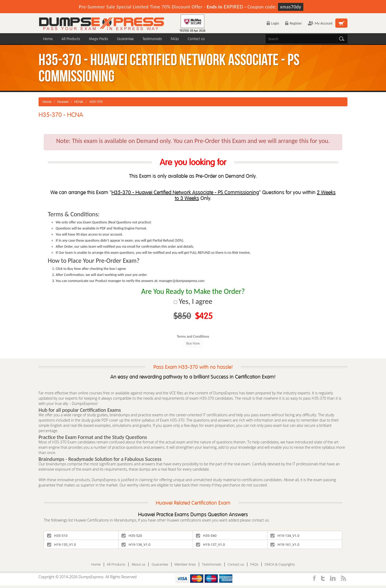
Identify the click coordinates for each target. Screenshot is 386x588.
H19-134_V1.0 (285, 536)
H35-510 (57, 536)
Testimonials (152, 39)
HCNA (79, 102)
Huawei (63, 102)
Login (273, 23)
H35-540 (206, 536)
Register (293, 23)
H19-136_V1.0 (136, 544)
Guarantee (125, 39)
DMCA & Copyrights (280, 564)
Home (48, 39)
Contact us (196, 39)
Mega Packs (98, 39)
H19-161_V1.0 (285, 544)
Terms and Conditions (193, 336)
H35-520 (132, 536)
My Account (320, 23)
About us (138, 564)
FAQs (175, 39)
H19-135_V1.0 (62, 544)
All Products (71, 39)
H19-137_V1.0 (210, 544)
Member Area (185, 564)
